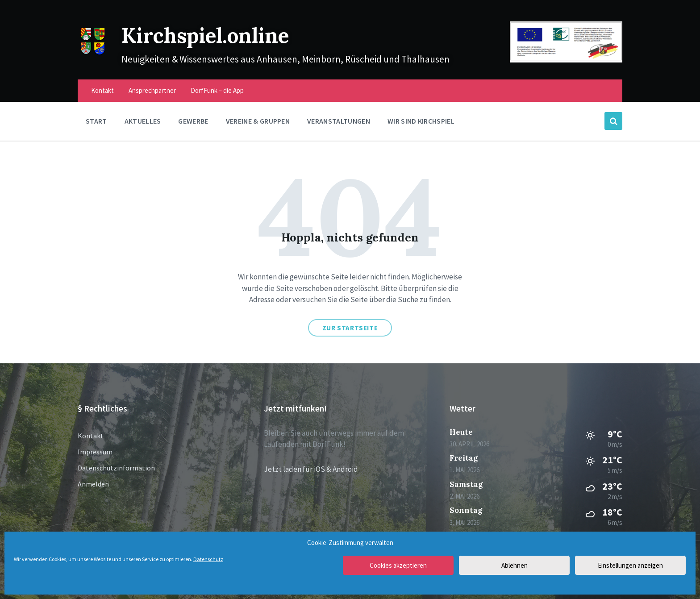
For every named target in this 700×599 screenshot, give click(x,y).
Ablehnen (515, 565)
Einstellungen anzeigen (630, 565)
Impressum (95, 452)
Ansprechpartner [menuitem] (152, 90)
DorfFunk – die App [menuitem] (217, 90)
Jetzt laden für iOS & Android (311, 469)
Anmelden (93, 484)
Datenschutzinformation (116, 468)
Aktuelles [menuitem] (143, 121)
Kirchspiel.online (214, 35)
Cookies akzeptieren (398, 565)
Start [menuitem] (96, 121)
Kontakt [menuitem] (102, 90)
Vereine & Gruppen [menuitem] (258, 121)
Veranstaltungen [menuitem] (339, 121)
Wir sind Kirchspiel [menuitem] (421, 121)
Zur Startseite (350, 328)
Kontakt (91, 436)
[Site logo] (93, 54)
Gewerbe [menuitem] (193, 121)
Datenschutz (208, 559)
